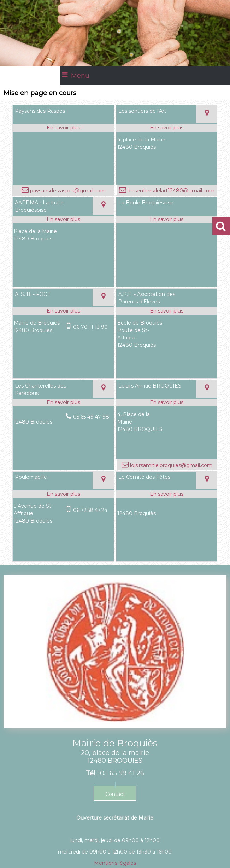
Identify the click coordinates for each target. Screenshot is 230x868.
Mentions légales (115, 863)
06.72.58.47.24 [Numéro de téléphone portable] (90, 510)
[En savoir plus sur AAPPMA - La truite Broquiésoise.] (63, 219)
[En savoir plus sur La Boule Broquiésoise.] (167, 219)
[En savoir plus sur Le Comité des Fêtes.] (167, 494)
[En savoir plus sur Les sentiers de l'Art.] (167, 128)
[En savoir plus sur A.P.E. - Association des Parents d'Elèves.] (167, 311)
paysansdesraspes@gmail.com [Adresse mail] (67, 191)
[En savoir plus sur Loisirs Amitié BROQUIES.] (167, 403)
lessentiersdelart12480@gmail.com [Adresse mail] (170, 191)
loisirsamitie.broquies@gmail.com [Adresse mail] (170, 465)
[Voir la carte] (207, 114)
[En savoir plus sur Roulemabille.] (63, 494)
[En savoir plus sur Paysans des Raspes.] (63, 128)
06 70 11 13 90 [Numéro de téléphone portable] (90, 327)
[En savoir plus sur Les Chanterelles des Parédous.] (63, 403)
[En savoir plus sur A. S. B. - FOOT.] (63, 311)
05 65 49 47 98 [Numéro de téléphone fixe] (91, 417)
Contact (115, 794)
